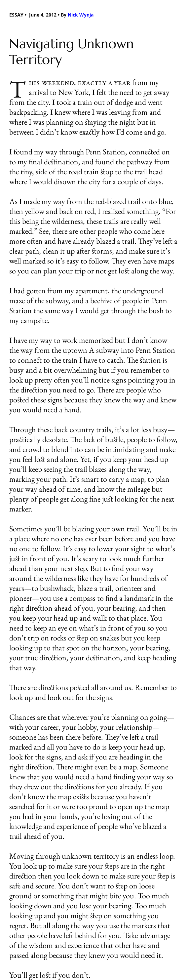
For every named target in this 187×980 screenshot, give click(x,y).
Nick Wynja (81, 15)
